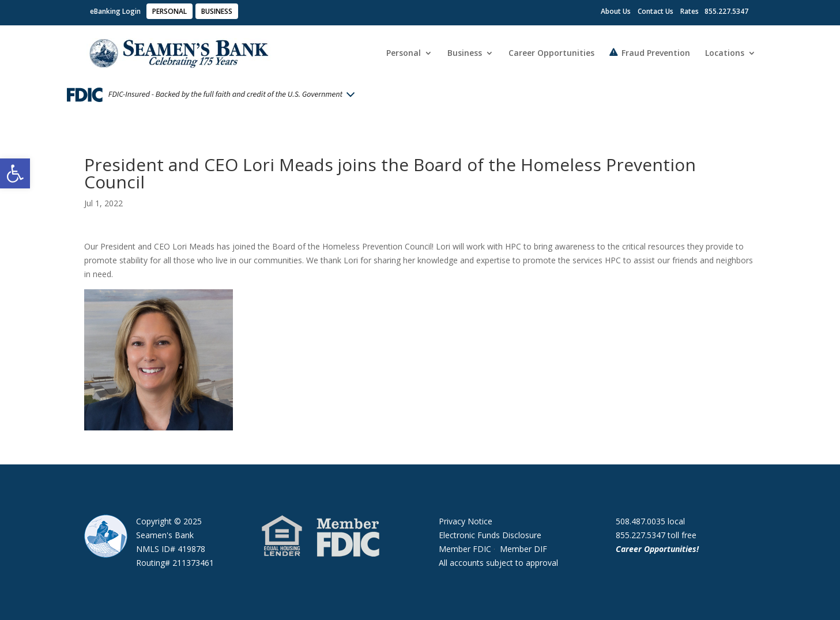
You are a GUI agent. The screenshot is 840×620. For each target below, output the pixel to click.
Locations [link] (725, 54)
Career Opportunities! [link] (658, 549)
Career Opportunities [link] (551, 54)
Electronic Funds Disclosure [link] (490, 535)
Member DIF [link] (523, 549)
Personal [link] (404, 54)
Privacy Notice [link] (466, 521)
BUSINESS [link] (217, 11)
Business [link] (465, 54)
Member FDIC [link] (465, 549)
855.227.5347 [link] (641, 535)
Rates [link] (690, 11)
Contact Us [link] (656, 11)
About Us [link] (616, 11)
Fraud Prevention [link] (656, 53)
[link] (15, 173)
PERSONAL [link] (169, 11)
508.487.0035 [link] (641, 521)
